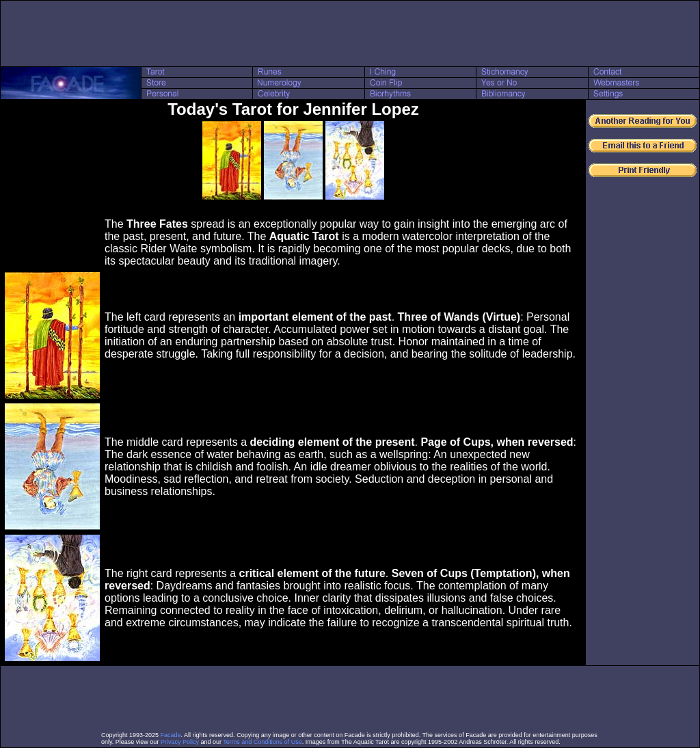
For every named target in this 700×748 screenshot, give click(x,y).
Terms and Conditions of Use (262, 742)
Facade (171, 735)
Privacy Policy (180, 742)
